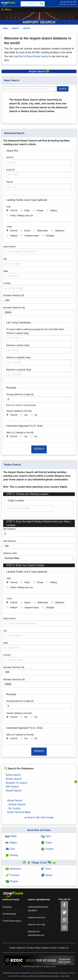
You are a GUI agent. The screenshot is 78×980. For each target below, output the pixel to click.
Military (54, 211)
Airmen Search (14, 779)
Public (27, 211)
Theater (12, 881)
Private (40, 211)
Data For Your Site (37, 924)
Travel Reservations (12, 921)
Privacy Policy (34, 948)
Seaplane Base (32, 236)
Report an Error (49, 948)
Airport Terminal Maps (19, 812)
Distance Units (10, 553)
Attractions (13, 869)
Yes (26, 415)
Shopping (7, 907)
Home (5, 28)
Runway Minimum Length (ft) (20, 394)
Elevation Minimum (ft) (14, 295)
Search (15, 28)
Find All (14, 211)
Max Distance (10, 541)
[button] (48, 71)
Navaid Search (14, 791)
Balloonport (43, 231)
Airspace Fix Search (16, 783)
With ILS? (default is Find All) (20, 433)
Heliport (14, 236)
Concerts (12, 875)
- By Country (14, 808)
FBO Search (12, 787)
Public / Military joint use (22, 216)
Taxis (46, 836)
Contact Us (63, 948)
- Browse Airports (16, 804)
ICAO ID (10, 170)
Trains (46, 843)
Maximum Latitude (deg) (18, 345)
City (5, 259)
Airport (27, 28)
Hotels (11, 836)
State (6, 271)
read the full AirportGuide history (31, 56)
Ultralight (50, 236)
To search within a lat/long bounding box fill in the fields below (35, 329)
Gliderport (60, 231)
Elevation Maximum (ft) (14, 308)
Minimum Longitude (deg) (18, 357)
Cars (10, 849)
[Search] (42, 4)
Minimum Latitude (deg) (17, 333)
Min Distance (9, 529)
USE (9, 207)
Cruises (47, 849)
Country (7, 283)
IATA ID (10, 157)
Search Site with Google (40, 817)
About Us (21, 948)
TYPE (9, 227)
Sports (47, 875)
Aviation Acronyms (37, 917)
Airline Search (13, 775)
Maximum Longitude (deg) (19, 370)
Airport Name (9, 247)
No (36, 415)
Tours (46, 869)
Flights (11, 843)
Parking (12, 855)
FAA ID (10, 182)
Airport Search (15, 800)
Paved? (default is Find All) (19, 411)
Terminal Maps (9, 914)
